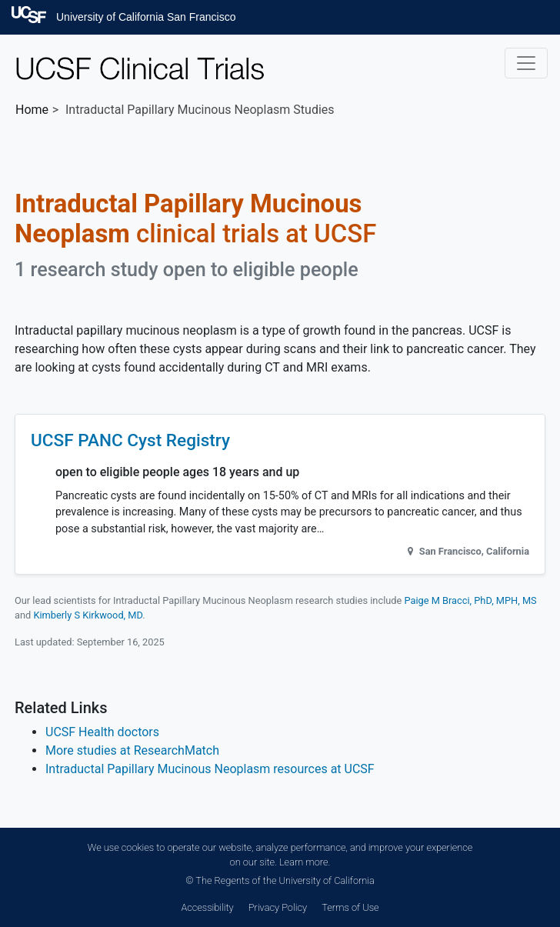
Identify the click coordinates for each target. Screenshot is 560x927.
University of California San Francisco (146, 17)
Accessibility (207, 907)
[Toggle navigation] (526, 63)
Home (32, 110)
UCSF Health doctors (102, 732)
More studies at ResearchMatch (132, 750)
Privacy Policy (278, 907)
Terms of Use (350, 907)
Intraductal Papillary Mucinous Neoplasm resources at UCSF (210, 769)
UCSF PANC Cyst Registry (130, 440)
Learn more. (305, 862)
